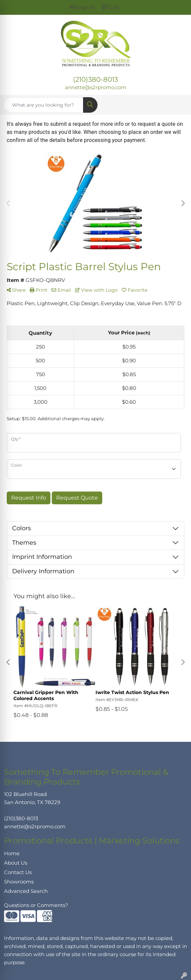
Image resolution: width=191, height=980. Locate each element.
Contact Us (18, 872)
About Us (16, 863)
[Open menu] (178, 105)
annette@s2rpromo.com (96, 87)
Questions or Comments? (36, 905)
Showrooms (19, 882)
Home (12, 854)
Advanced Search (26, 891)
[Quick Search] (43, 105)
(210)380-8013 (95, 79)
